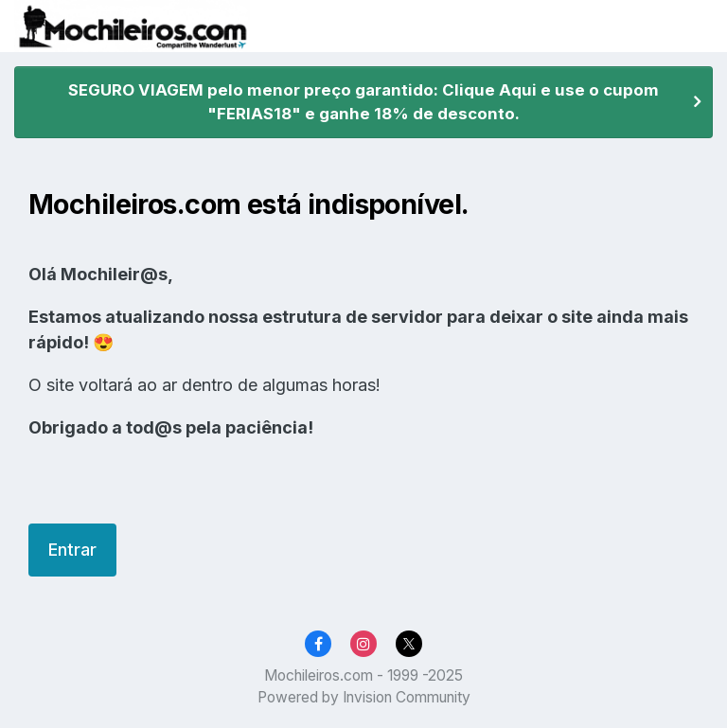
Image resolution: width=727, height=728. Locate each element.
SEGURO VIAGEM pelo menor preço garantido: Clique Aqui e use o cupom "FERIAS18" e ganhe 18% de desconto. (363, 102)
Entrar (72, 550)
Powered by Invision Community (364, 697)
